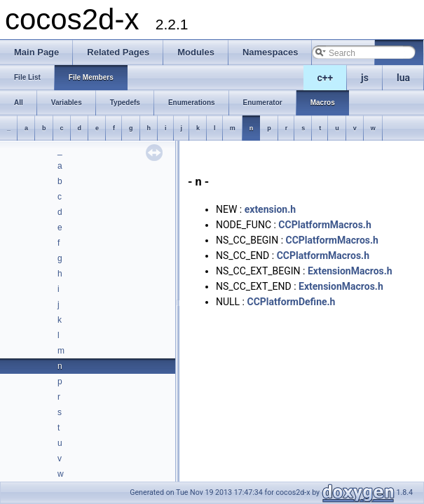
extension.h (270, 209)
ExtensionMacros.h (350, 271)
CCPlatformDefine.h (291, 302)
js (365, 78)
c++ (326, 78)
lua (403, 78)
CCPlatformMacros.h (324, 225)
